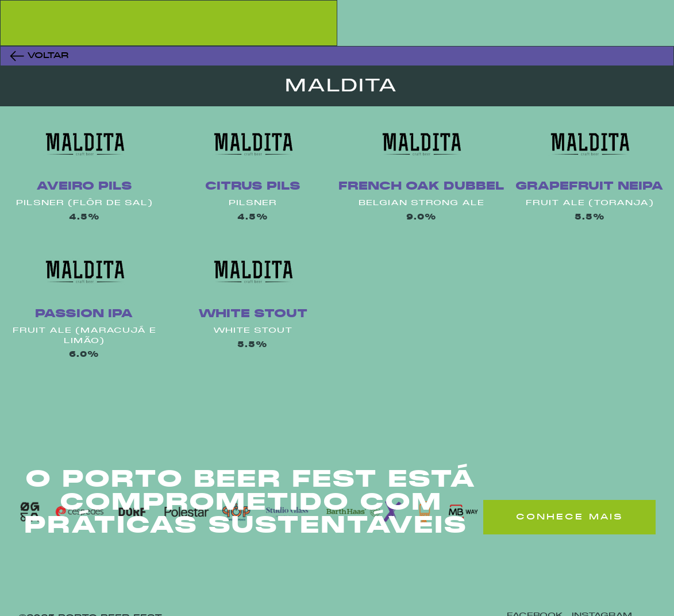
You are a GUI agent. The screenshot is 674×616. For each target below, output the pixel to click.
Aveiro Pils (84, 186)
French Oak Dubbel (421, 186)
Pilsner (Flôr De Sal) (84, 203)
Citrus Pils (253, 186)
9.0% (421, 217)
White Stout (253, 314)
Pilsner (253, 203)
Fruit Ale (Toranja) (590, 203)
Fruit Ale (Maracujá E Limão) (84, 336)
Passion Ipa (84, 314)
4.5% (84, 217)
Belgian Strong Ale (421, 203)
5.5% (590, 217)
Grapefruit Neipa (590, 186)
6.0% (84, 355)
